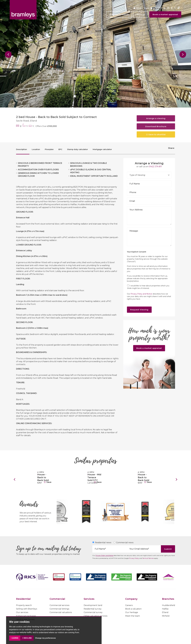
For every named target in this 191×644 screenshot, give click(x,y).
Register (156, 8)
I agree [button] (15, 638)
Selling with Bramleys (27, 609)
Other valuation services (95, 616)
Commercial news (125, 543)
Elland (165, 612)
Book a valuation (133, 609)
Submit (168, 549)
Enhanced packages (26, 616)
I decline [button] (27, 638)
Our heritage (132, 612)
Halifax (165, 609)
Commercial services (59, 605)
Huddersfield (169, 605)
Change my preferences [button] (45, 638)
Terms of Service (148, 558)
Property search (24, 605)
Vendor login (141, 8)
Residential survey (93, 609)
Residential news (103, 543)
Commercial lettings (59, 609)
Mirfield (166, 616)
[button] (141, 14)
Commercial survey (93, 612)
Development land (93, 605)
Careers (129, 605)
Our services (22, 612)
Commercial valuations (61, 612)
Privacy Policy (134, 558)
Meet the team (133, 616)
